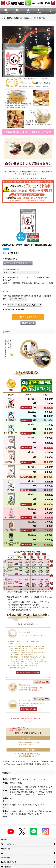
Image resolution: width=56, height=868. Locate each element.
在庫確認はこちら (10, 259)
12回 (28, 408)
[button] (3, 3)
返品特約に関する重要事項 (13, 310)
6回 (35, 403)
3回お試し (32, 399)
